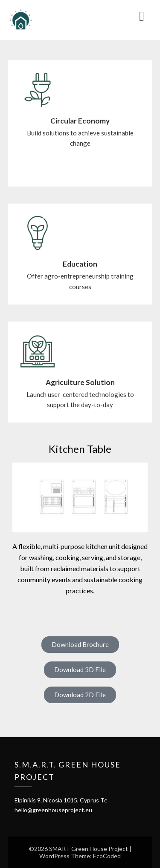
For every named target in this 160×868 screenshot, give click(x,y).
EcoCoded (107, 856)
